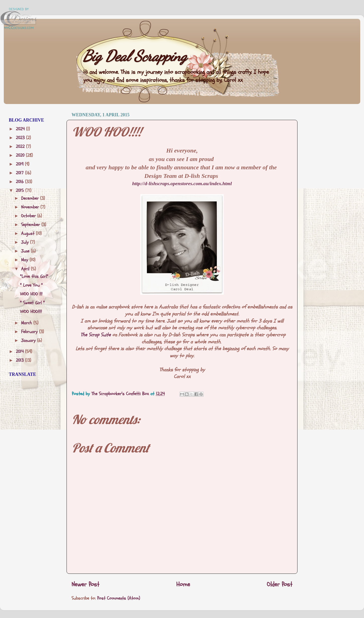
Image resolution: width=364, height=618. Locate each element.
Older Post (280, 584)
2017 (20, 173)
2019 (20, 164)
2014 (20, 352)
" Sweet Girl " (32, 303)
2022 (21, 147)
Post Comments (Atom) (119, 598)
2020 (21, 155)
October (29, 216)
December (31, 198)
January (29, 341)
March (27, 323)
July (26, 242)
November (31, 207)
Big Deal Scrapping (135, 56)
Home (183, 584)
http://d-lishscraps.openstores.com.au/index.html (182, 183)
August (28, 234)
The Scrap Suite (96, 335)
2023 (21, 138)
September (31, 225)
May (25, 260)
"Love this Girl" (34, 276)
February (30, 332)
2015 (21, 191)
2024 (21, 129)
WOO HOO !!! (31, 294)
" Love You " (31, 285)
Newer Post (85, 584)
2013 (20, 360)
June (26, 251)
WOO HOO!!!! (31, 312)
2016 (20, 182)
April (26, 269)
